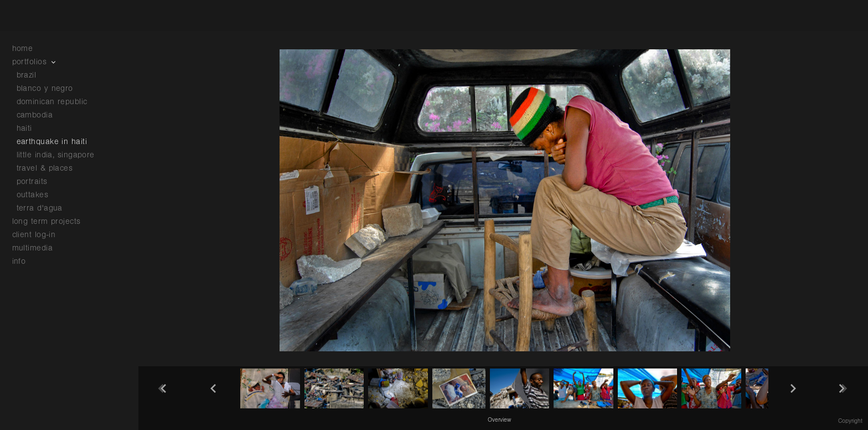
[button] (499, 419)
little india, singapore (56, 155)
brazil (27, 75)
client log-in (34, 235)
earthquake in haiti (52, 142)
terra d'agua (40, 208)
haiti (24, 128)
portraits (32, 181)
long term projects (52, 221)
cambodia (35, 115)
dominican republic (52, 102)
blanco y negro (45, 88)
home (23, 48)
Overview (499, 420)
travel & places (45, 168)
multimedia (38, 248)
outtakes (33, 195)
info (25, 261)
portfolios (35, 62)
